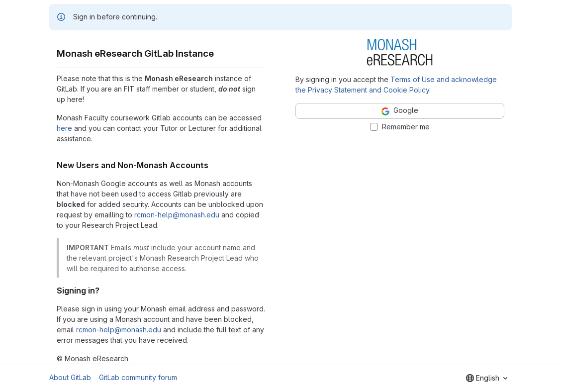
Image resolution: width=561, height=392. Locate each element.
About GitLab (70, 377)
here (64, 128)
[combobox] (487, 378)
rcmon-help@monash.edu (177, 215)
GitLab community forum (138, 377)
